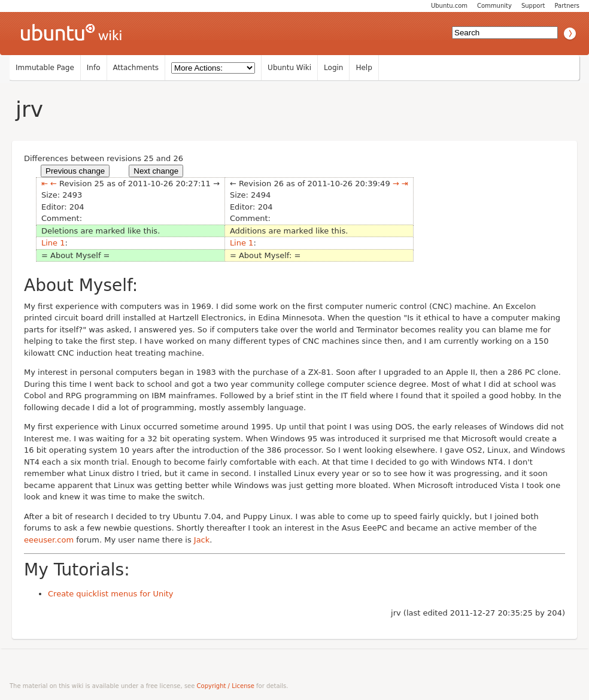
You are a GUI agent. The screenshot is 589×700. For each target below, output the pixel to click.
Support (533, 6)
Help (364, 68)
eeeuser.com (49, 540)
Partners (567, 6)
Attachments (136, 68)
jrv (29, 109)
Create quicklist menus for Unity (111, 594)
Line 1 (53, 243)
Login (333, 68)
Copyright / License (226, 686)
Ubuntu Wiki (289, 68)
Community (494, 6)
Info (94, 68)
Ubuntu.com (449, 6)
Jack (202, 540)
